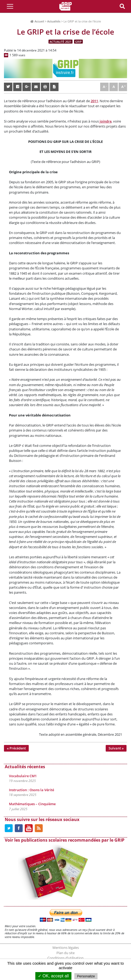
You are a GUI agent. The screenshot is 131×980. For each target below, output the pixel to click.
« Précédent (16, 748)
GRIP (78, 42)
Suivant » (116, 748)
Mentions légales (66, 948)
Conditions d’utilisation (65, 958)
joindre (106, 121)
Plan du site (65, 953)
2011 (94, 101)
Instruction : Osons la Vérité (31, 790)
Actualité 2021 (60, 42)
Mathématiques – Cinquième (32, 804)
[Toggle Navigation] (10, 6)
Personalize (86, 976)
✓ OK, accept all (53, 976)
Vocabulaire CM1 (23, 776)
